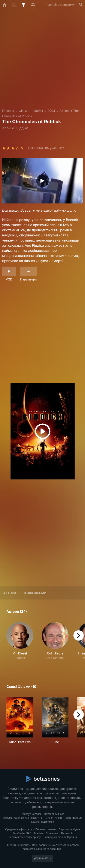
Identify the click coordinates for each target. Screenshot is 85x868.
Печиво (40, 829)
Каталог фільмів (54, 814)
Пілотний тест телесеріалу (24, 837)
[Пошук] (81, 5)
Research (67, 833)
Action (64, 111)
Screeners (52, 833)
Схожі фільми (34, 593)
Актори (10, 593)
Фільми (24, 111)
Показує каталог (31, 814)
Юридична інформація (19, 829)
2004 (51, 111)
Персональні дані (70, 829)
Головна (8, 111)
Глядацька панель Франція (61, 837)
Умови (52, 829)
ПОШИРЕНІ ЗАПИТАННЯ (47, 818)
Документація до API (16, 818)
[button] (20, 643)
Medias (39, 833)
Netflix (38, 111)
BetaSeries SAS (22, 833)
